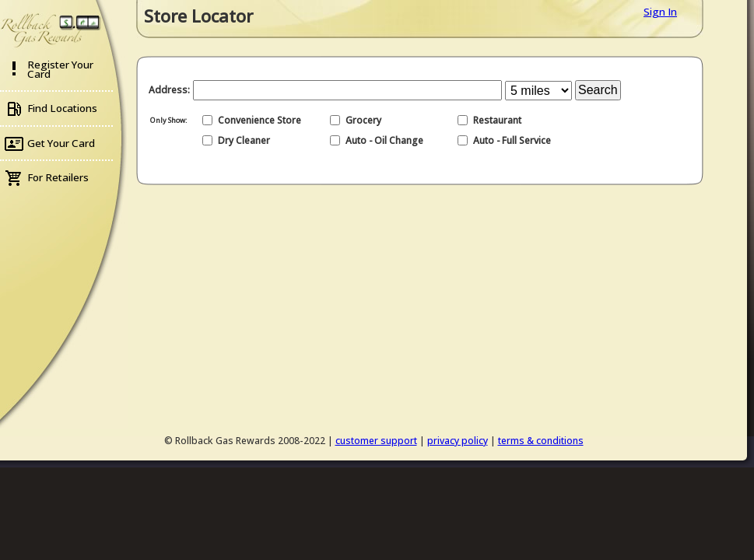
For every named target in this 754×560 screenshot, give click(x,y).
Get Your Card (61, 143)
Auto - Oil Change (384, 140)
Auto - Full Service (512, 140)
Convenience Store (260, 120)
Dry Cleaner (244, 140)
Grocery (363, 120)
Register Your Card (60, 69)
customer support (376, 441)
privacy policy (458, 441)
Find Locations (62, 108)
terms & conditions (541, 441)
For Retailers (58, 177)
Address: (169, 90)
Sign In (660, 12)
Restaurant (497, 120)
